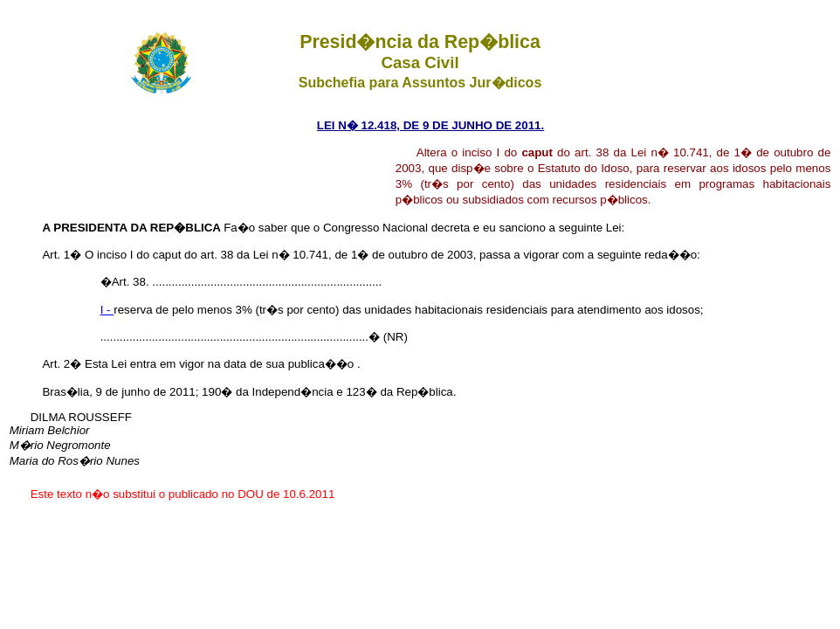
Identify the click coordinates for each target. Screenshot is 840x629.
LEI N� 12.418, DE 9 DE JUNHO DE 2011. (430, 125)
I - (107, 310)
